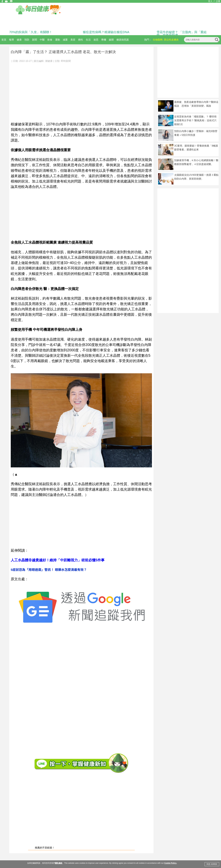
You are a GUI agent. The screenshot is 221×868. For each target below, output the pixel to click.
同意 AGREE (212, 864)
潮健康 (49, 61)
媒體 (111, 40)
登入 (210, 1)
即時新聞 (66, 61)
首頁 (4, 40)
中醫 (42, 40)
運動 (58, 40)
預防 (27, 40)
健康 (19, 40)
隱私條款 (59, 863)
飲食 (50, 40)
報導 (12, 40)
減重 (65, 40)
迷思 (96, 40)
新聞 (35, 40)
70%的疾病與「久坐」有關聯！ (31, 32)
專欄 (104, 40)
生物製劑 (158, 40)
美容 (73, 40)
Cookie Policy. (170, 863)
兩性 (81, 40)
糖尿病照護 (123, 40)
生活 (88, 40)
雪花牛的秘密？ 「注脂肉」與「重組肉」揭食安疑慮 (182, 34)
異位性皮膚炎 (171, 40)
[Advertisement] (29, 91)
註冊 (218, 1)
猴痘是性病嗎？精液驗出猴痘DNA (106, 32)
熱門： (148, 40)
